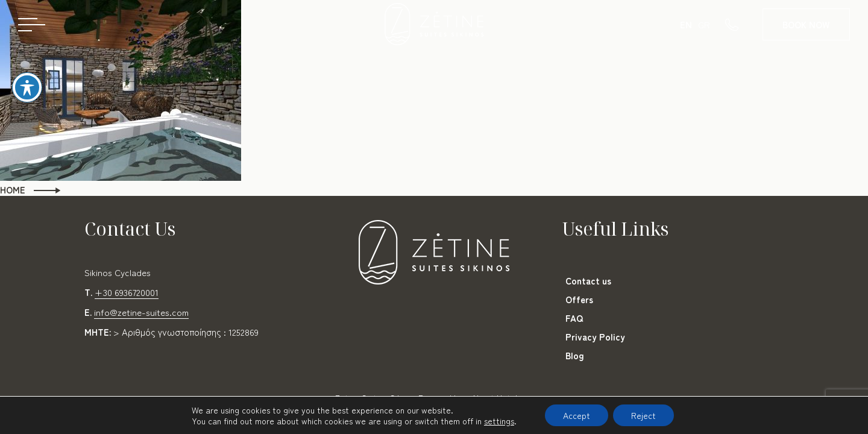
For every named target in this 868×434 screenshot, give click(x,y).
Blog (575, 355)
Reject (643, 415)
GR (704, 24)
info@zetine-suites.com (141, 312)
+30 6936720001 (127, 292)
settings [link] (499, 421)
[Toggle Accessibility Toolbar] (27, 87)
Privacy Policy (595, 337)
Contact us (588, 281)
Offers (579, 299)
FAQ (574, 318)
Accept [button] (577, 415)
